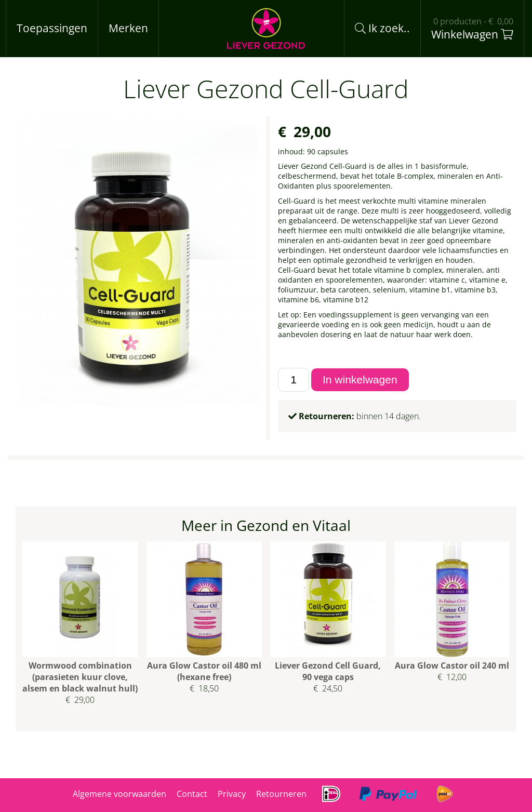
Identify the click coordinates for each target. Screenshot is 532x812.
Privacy (232, 794)
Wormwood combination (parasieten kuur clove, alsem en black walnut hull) (80, 677)
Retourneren (281, 794)
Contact (192, 794)
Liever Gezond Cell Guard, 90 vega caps (328, 671)
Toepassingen (52, 28)
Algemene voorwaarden (119, 794)
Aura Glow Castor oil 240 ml (452, 665)
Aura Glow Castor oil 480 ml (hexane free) (204, 671)
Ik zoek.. (382, 28)
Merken (128, 28)
